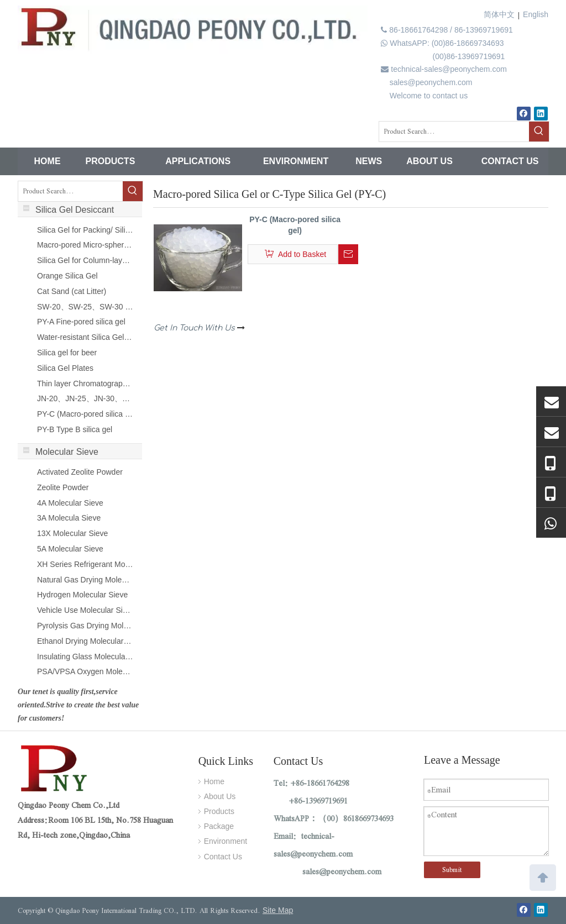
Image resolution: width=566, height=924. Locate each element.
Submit (452, 870)
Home (214, 781)
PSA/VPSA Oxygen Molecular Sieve (85, 671)
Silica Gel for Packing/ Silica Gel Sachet (85, 230)
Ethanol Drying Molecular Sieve (85, 641)
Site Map (278, 910)
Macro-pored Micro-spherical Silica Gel (85, 245)
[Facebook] (524, 114)
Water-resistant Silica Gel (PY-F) (85, 337)
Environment (226, 841)
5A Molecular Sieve (70, 549)
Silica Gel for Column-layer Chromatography (85, 260)
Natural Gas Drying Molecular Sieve (85, 580)
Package (219, 826)
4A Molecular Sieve (70, 503)
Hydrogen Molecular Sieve (82, 595)
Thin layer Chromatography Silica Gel (85, 384)
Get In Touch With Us (199, 328)
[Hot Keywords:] (539, 132)
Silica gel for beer (67, 353)
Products (219, 811)
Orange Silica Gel (67, 276)
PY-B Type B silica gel (75, 429)
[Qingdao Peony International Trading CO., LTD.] (55, 770)
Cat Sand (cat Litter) (72, 291)
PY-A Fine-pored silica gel (81, 322)
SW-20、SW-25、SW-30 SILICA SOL (85, 307)
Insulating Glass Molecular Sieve (85, 657)
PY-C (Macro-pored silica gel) (85, 414)
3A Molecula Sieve (69, 518)
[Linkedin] (541, 114)
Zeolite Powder (63, 487)
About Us (220, 796)
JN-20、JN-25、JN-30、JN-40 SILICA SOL (85, 398)
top (543, 876)
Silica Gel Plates (65, 368)
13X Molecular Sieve (72, 533)
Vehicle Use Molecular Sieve (85, 610)
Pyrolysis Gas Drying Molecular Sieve (85, 626)
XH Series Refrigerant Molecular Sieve (85, 564)
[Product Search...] (454, 132)
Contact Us (223, 857)
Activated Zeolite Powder (80, 472)
